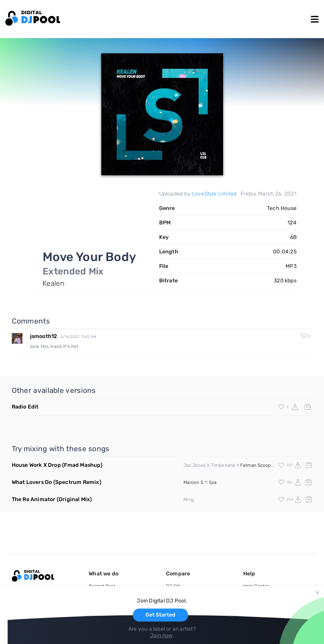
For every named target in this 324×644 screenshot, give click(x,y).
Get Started (160, 615)
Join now (161, 635)
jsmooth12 (44, 336)
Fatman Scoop (255, 465)
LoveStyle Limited (214, 194)
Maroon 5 (193, 482)
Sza (213, 482)
